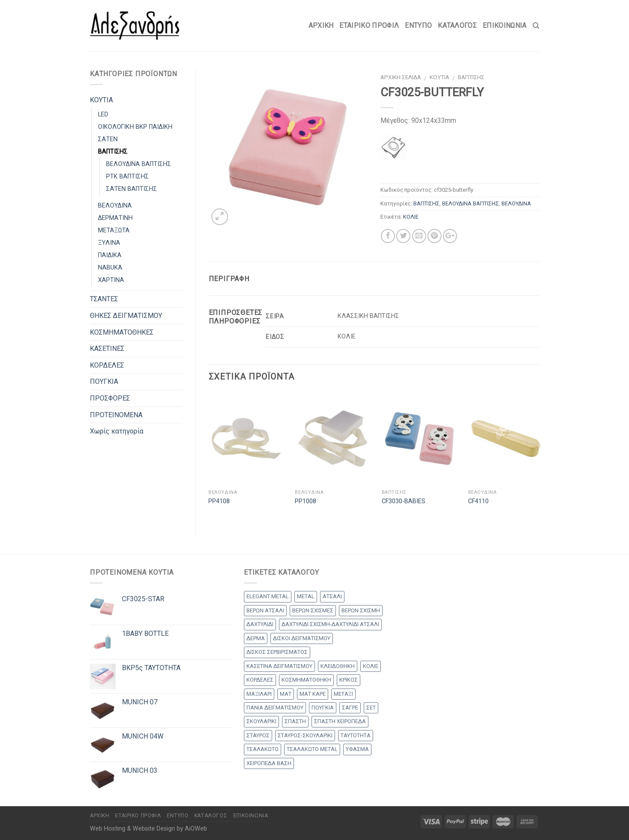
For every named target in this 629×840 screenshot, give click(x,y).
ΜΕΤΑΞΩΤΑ (114, 230)
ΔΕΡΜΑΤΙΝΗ (115, 218)
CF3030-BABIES (404, 501)
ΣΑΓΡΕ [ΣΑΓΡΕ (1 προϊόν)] (350, 708)
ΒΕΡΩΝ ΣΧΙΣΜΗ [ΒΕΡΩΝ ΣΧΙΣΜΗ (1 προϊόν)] (361, 610)
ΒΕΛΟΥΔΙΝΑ (516, 203)
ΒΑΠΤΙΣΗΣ (471, 77)
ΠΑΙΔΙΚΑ (110, 255)
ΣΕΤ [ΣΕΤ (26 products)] (371, 708)
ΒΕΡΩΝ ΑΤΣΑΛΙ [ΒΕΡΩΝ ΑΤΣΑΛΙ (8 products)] (265, 610)
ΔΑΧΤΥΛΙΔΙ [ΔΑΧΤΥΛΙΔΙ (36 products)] (260, 624)
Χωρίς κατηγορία (117, 431)
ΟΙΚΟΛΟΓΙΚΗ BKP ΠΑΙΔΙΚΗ (135, 127)
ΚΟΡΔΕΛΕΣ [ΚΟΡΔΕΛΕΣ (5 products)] (260, 680)
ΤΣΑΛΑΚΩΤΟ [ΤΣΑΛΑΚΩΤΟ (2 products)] (263, 749)
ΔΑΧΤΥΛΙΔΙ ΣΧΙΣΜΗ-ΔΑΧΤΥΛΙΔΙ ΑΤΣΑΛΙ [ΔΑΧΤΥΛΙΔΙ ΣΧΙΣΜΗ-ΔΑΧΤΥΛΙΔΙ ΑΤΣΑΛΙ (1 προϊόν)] (330, 624)
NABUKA (110, 268)
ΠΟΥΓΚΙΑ (104, 381)
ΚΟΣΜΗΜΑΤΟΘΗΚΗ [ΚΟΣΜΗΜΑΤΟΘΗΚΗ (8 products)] (306, 680)
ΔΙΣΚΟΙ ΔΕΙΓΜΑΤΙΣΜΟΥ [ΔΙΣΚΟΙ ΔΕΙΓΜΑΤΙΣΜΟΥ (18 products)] (302, 638)
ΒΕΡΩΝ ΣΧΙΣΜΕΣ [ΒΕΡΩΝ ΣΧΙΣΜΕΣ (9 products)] (313, 610)
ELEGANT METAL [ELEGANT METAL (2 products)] (268, 596)
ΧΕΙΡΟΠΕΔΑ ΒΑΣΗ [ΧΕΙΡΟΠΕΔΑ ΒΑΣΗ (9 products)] (269, 763)
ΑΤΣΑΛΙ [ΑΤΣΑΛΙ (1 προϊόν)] (332, 596)
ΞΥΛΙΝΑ (109, 243)
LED (103, 114)
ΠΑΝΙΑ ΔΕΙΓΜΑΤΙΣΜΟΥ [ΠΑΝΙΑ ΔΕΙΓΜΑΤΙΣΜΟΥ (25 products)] (275, 708)
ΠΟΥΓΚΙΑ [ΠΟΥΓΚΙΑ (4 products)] (323, 708)
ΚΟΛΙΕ (411, 217)
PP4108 (219, 501)
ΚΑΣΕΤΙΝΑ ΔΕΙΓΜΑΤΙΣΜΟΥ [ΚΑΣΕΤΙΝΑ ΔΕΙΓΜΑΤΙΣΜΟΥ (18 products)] (279, 666)
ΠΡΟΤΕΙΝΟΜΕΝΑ (116, 415)
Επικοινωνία (505, 25)
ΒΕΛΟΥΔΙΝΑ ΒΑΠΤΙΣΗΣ (470, 203)
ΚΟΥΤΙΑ (439, 77)
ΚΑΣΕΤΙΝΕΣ (107, 349)
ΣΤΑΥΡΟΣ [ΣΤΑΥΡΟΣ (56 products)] (258, 735)
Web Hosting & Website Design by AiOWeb (148, 829)
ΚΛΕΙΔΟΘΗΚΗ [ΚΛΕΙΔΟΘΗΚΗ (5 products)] (338, 666)
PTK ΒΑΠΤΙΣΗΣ (128, 177)
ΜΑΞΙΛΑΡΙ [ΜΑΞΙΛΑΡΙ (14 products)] (259, 694)
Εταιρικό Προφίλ (369, 25)
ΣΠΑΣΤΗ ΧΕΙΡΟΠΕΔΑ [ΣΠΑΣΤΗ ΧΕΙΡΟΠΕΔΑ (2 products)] (340, 721)
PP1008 (306, 501)
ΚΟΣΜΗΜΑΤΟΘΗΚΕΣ (122, 332)
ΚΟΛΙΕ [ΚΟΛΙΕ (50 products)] (371, 666)
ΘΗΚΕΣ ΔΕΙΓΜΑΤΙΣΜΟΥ (126, 316)
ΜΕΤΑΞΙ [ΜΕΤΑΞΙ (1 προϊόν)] (343, 694)
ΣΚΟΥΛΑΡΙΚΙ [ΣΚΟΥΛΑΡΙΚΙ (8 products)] (261, 721)
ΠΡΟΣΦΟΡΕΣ (110, 398)
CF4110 (478, 501)
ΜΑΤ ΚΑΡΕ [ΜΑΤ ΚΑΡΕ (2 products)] (313, 694)
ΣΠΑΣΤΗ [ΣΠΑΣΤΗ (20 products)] (295, 721)
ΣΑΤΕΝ (108, 139)
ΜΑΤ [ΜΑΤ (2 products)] (286, 694)
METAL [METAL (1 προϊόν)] (306, 596)
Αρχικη (321, 25)
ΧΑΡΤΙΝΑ (111, 280)
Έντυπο (418, 25)
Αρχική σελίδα (401, 77)
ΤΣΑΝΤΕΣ (104, 299)
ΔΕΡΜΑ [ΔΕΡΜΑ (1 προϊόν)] (256, 638)
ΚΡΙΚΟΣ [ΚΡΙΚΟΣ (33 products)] (349, 680)
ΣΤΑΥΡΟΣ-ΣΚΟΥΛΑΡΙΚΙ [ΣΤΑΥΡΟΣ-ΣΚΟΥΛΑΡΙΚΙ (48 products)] (305, 735)
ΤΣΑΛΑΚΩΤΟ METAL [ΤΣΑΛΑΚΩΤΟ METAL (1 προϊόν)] (312, 749)
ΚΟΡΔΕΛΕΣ (107, 365)
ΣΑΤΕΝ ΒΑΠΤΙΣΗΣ (132, 189)
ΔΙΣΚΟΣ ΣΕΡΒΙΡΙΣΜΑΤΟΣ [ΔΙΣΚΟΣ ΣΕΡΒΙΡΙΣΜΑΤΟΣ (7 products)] (277, 652)
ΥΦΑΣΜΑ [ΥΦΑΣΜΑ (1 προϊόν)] (357, 749)
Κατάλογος (457, 25)
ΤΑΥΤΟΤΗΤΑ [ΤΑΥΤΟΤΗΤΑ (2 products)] (356, 735)
